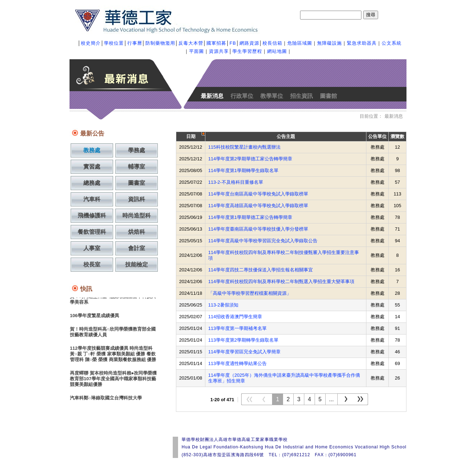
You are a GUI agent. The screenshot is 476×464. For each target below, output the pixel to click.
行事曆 (135, 43)
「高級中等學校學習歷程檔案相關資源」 (250, 293)
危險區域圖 (300, 43)
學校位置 (114, 43)
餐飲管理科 (92, 232)
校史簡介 (91, 43)
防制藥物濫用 (160, 43)
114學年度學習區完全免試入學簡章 (244, 352)
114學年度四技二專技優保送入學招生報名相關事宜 (261, 270)
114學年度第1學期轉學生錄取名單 (243, 170)
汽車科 (92, 199)
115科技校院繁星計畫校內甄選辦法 (244, 147)
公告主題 (286, 136)
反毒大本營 (191, 43)
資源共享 (219, 51)
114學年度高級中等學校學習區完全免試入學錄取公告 (263, 241)
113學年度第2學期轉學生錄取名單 (243, 340)
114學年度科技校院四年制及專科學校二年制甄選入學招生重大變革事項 (281, 281)
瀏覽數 (397, 136)
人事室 (92, 248)
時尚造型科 (137, 216)
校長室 (92, 264)
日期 (191, 136)
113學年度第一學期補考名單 (237, 328)
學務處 (137, 150)
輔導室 (137, 167)
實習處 (92, 167)
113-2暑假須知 (223, 305)
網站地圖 (277, 51)
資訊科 (137, 199)
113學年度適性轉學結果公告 (237, 363)
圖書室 (137, 183)
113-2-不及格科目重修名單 (236, 182)
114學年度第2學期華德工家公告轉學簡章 (250, 159)
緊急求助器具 (362, 43)
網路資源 (249, 43)
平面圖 (197, 51)
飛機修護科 (92, 216)
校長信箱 (272, 43)
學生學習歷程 (247, 51)
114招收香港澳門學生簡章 (235, 317)
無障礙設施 (330, 43)
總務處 (92, 183)
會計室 (137, 248)
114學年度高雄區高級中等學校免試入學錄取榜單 (258, 206)
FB (233, 43)
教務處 (92, 150)
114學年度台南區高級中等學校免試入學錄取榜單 (258, 194)
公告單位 (377, 136)
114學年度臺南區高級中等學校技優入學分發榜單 (258, 229)
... (331, 399)
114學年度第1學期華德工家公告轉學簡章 (250, 217)
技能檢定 (137, 264)
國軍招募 (216, 43)
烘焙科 (137, 232)
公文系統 (392, 43)
